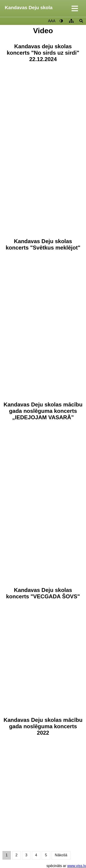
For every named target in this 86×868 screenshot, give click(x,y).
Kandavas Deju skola (29, 7)
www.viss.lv (77, 866)
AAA (52, 21)
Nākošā (61, 855)
